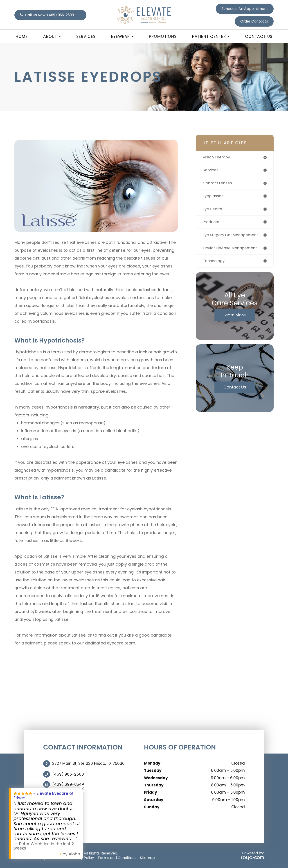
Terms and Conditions (117, 858)
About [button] (52, 37)
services (211, 170)
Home (22, 37)
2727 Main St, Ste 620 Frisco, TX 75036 (88, 763)
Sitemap (147, 858)
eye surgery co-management (232, 236)
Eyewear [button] (122, 37)
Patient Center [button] (211, 37)
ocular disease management (232, 250)
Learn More (235, 317)
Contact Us (259, 37)
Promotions (163, 37)
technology (214, 263)
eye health (213, 210)
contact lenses (218, 184)
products (211, 223)
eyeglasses (214, 197)
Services (86, 37)
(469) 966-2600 (68, 774)
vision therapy (217, 157)
